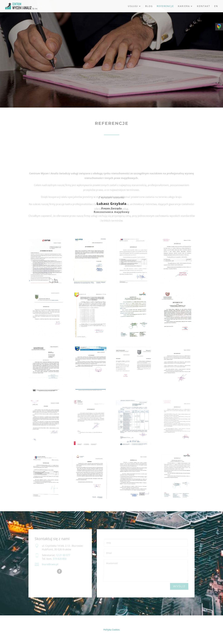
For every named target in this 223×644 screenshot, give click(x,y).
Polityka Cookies (112, 630)
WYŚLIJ (179, 586)
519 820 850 (60, 559)
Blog (149, 6)
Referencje (165, 6)
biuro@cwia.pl (50, 564)
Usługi (133, 6)
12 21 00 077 (63, 555)
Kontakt (204, 6)
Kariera (184, 6)
